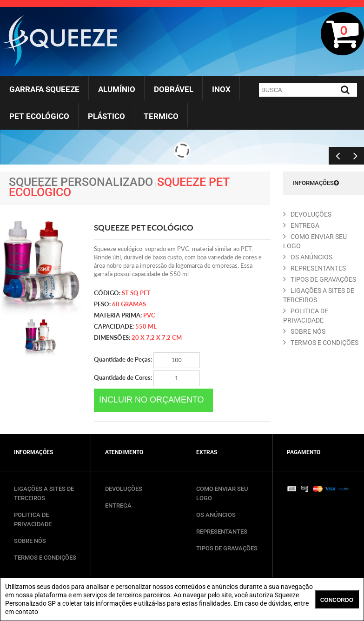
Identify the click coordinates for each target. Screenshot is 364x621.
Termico (161, 116)
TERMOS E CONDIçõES (321, 343)
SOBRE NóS (304, 331)
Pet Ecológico (39, 116)
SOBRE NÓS (30, 541)
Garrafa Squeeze (44, 89)
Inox (221, 89)
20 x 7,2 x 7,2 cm (157, 337)
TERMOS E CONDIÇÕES (45, 558)
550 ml (146, 326)
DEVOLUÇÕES (124, 489)
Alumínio (117, 89)
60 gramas (129, 304)
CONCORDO (337, 600)
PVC (149, 315)
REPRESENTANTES (314, 268)
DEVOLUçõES (307, 214)
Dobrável (174, 89)
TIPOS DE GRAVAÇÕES (227, 548)
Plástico (106, 116)
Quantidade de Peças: (147, 360)
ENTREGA (301, 225)
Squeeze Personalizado (81, 182)
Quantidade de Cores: (147, 378)
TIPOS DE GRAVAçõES (320, 279)
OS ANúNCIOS (308, 257)
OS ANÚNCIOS (216, 515)
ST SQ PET (136, 293)
